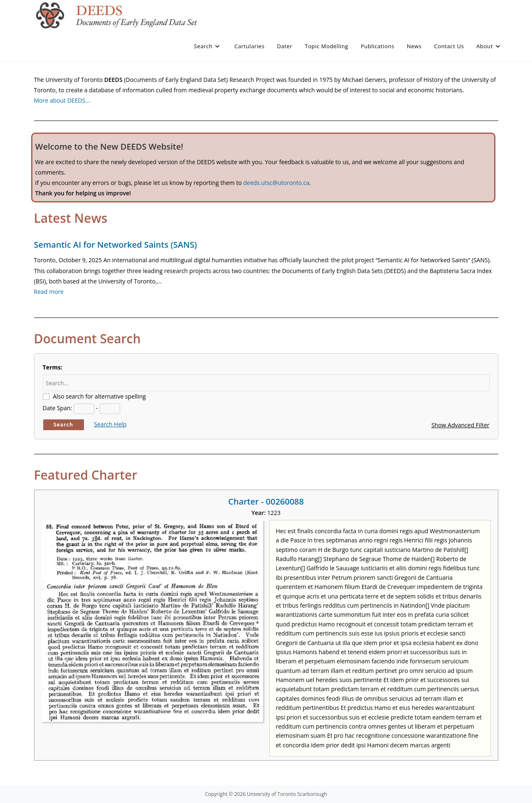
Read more (49, 292)
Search (64, 425)
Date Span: (58, 408)
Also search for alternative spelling (99, 396)
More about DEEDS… (62, 100)
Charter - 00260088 (266, 501)
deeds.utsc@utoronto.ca (276, 183)
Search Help (110, 424)
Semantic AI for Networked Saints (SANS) (116, 245)
